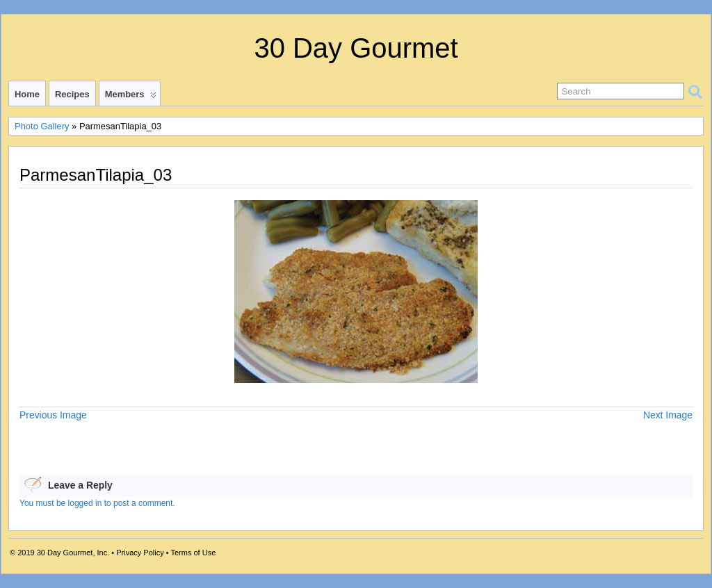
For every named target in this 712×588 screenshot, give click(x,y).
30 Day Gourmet (356, 48)
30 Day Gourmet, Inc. (73, 553)
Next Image (668, 415)
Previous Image (53, 415)
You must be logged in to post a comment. (97, 503)
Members (131, 97)
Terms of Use (193, 553)
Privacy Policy (140, 553)
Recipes (72, 94)
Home (27, 94)
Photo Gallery (42, 126)
